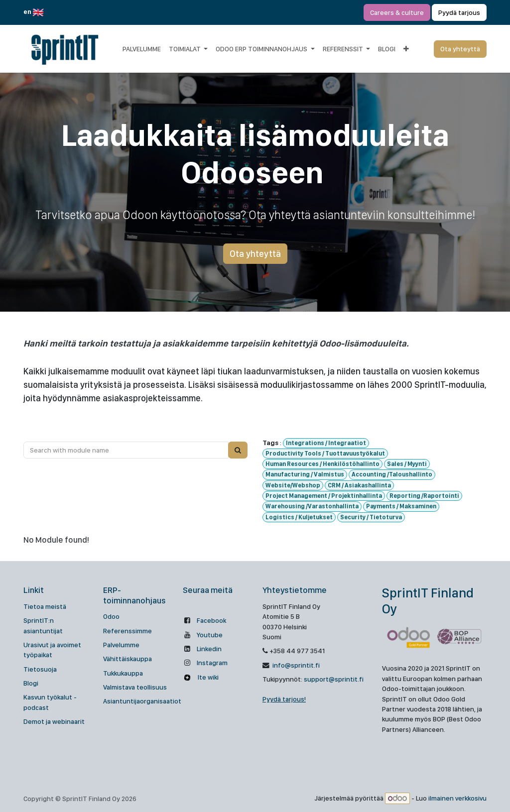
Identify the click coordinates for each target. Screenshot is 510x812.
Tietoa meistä (45, 606)
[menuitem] (142, 49)
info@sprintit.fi (295, 665)
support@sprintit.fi (334, 679)
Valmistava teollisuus (135, 687)
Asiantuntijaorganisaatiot (142, 701)
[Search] (238, 450)
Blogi (31, 683)
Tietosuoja (40, 669)
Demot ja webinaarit (54, 721)
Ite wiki (207, 677)
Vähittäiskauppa (127, 659)
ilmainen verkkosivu (457, 799)
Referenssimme (127, 631)
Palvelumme (121, 645)
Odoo (111, 616)
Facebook (211, 620)
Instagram (212, 663)
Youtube (210, 635)
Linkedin (209, 649)
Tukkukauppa (123, 673)
